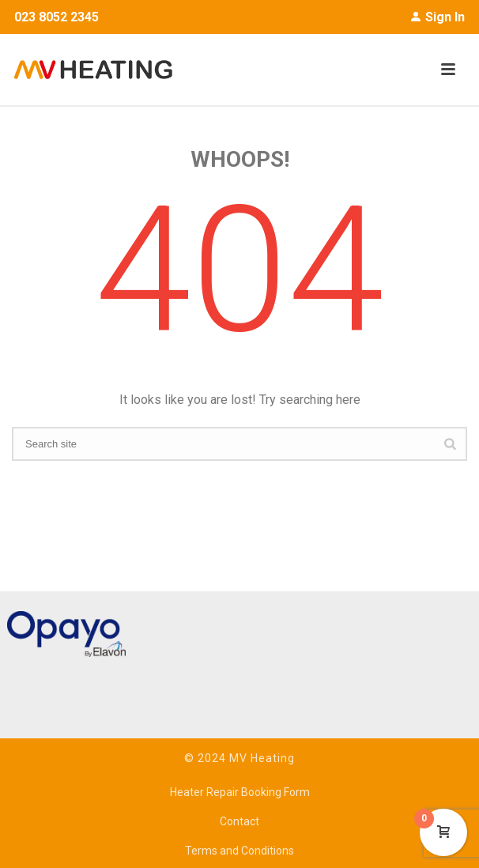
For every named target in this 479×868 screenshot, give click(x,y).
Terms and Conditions (239, 851)
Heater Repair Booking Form (240, 792)
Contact (239, 821)
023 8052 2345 (57, 17)
